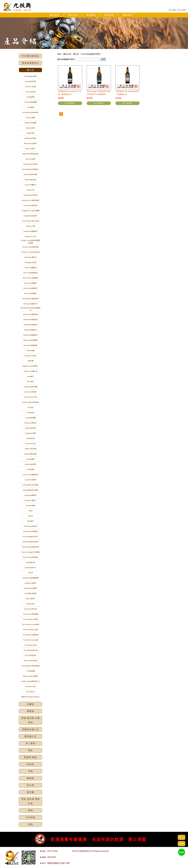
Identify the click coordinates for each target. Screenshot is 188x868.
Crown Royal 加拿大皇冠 (30, 221)
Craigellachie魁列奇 (30, 216)
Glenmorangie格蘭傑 (31, 340)
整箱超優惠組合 (30, 63)
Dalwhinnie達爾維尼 (30, 231)
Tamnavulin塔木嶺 (31, 609)
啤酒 (30, 810)
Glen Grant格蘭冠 (31, 283)
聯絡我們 (128, 15)
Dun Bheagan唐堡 (30, 76)
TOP (182, 844)
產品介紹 (73, 15)
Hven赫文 (30, 376)
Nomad (30, 516)
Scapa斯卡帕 (30, 562)
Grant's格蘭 (30, 351)
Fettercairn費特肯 (30, 257)
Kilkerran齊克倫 (30, 428)
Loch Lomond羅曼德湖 (31, 475)
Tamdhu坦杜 (30, 604)
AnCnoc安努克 (30, 92)
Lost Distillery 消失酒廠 (31, 485)
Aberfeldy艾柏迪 (30, 81)
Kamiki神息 (30, 413)
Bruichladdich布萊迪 (30, 164)
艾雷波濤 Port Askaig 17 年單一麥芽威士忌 (70, 93)
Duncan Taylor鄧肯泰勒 (31, 247)
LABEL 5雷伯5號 (30, 449)
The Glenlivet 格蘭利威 (30, 635)
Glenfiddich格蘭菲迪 (30, 325)
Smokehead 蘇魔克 (30, 588)
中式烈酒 (30, 817)
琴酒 (30, 771)
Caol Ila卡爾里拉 (30, 185)
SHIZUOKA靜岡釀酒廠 (30, 578)
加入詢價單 (70, 103)
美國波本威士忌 (30, 729)
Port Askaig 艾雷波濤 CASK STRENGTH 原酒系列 (99, 93)
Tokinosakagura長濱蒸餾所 (30, 666)
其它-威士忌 (30, 692)
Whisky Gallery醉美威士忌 (30, 681)
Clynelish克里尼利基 (30, 195)
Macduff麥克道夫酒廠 (30, 490)
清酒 (30, 824)
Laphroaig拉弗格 (31, 464)
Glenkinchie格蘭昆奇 (30, 335)
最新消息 (109, 15)
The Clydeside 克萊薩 (30, 619)
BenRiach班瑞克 (30, 138)
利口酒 (30, 785)
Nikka (31, 511)
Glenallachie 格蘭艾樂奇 (30, 299)
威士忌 (30, 70)
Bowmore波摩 (31, 159)
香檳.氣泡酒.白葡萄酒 (30, 720)
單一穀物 (30, 743)
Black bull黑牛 (30, 149)
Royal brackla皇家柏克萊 (30, 547)
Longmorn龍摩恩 (30, 480)
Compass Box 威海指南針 (30, 200)
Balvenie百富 (30, 128)
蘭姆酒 (30, 778)
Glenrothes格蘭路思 (30, 345)
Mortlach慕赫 (30, 506)
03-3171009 (52, 851)
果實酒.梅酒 (30, 757)
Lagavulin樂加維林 (30, 454)
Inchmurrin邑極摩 (30, 392)
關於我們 (55, 15)
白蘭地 (30, 704)
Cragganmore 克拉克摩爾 (30, 211)
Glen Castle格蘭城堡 (30, 273)
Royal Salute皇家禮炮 (30, 557)
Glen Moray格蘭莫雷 (30, 288)
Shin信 (30, 573)
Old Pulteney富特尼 (30, 526)
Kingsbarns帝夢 (30, 433)
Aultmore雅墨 (30, 118)
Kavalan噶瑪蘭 (30, 418)
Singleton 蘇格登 (31, 583)
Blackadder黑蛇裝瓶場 (30, 154)
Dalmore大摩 (30, 226)
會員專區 (91, 15)
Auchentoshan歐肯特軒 (30, 112)
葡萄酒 (30, 711)
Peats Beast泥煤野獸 (30, 531)
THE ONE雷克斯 (31, 655)
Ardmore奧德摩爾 (30, 102)
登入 (182, 837)
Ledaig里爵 (30, 469)
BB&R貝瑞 (30, 133)
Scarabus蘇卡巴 (30, 568)
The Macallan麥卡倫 (30, 650)
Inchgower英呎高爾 (30, 387)
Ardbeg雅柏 (30, 97)
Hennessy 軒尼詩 (30, 356)
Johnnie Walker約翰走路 (30, 402)
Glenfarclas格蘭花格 (30, 320)
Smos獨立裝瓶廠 (30, 593)
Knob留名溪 (30, 438)
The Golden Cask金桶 (30, 640)
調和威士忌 (30, 736)
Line (181, 852)
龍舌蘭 (30, 792)
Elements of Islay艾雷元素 (31, 252)
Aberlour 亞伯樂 (30, 87)
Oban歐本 (30, 521)
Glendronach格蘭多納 (30, 314)
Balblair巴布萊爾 (30, 123)
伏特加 (30, 764)
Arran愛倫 (30, 107)
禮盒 (30, 750)
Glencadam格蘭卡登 (30, 304)
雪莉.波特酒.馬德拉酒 (30, 801)
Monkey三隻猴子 (30, 500)
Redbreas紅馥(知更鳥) (30, 542)
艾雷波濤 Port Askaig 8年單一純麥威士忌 (127, 93)
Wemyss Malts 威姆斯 (31, 676)
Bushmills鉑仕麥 (31, 180)
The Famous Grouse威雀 (30, 624)
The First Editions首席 (30, 630)
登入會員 (182, 10)
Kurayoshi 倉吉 (30, 444)
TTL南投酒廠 (30, 671)
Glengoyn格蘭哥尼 (30, 330)
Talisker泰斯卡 (30, 599)
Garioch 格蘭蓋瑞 (30, 268)
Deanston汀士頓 (31, 236)
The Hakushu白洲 (30, 645)
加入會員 (173, 10)
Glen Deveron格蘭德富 (30, 278)
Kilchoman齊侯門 (30, 423)
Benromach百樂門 (30, 143)
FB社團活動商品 (30, 56)
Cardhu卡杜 (31, 190)
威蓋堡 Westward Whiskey (31, 697)
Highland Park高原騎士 (30, 366)
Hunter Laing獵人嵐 (30, 371)
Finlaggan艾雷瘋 (30, 262)
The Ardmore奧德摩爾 (30, 614)
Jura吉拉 (30, 407)
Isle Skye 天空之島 (30, 397)
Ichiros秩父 (30, 382)
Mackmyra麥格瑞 (31, 495)
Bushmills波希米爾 (30, 174)
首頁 (59, 54)
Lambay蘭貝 (30, 459)
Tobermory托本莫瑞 (30, 661)
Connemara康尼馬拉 (30, 205)
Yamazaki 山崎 (30, 686)
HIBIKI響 (31, 361)
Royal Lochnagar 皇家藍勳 (30, 552)
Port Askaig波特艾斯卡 (31, 537)
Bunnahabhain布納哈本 (30, 169)
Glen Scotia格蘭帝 (30, 293)
